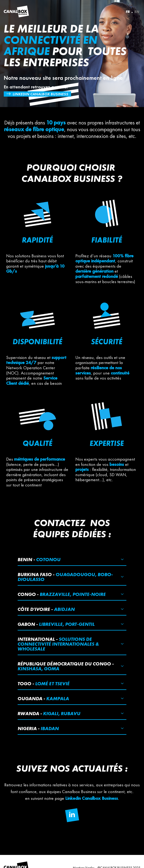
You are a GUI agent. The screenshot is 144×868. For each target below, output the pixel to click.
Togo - (44, 684)
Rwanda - (49, 713)
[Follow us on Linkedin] (72, 815)
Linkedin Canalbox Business (40, 94)
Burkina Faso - (65, 577)
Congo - (62, 594)
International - (58, 644)
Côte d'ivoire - (46, 609)
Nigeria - (38, 728)
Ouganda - (43, 699)
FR (128, 12)
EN (137, 12)
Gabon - (56, 624)
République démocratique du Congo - (66, 666)
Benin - (39, 559)
